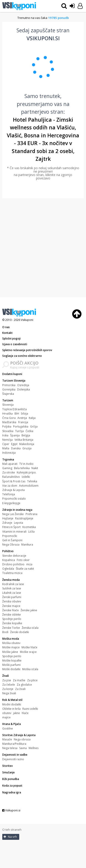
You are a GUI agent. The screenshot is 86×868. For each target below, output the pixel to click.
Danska (16, 448)
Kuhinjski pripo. (27, 472)
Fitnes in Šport (11, 527)
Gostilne (8, 728)
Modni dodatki (12, 704)
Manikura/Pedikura (14, 744)
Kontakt (7, 333)
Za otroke (9, 472)
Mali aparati (10, 464)
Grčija (34, 426)
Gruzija (27, 448)
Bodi (5, 632)
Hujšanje (8, 518)
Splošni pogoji (11, 338)
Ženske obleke (12, 615)
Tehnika (32, 481)
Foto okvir (23, 560)
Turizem (8, 400)
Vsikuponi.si (11, 810)
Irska (5, 435)
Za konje (8, 689)
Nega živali (9, 693)
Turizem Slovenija (14, 381)
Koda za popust (12, 786)
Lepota (19, 523)
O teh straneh (12, 830)
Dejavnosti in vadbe (15, 755)
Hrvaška (7, 414)
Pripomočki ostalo (14, 499)
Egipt (14, 444)
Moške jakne (10, 652)
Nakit (35, 468)
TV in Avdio (26, 464)
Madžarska (9, 422)
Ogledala (8, 569)
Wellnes (33, 748)
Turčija (19, 431)
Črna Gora (9, 418)
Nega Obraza (11, 545)
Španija (15, 435)
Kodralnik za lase (13, 584)
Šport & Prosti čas (14, 481)
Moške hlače (29, 647)
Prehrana (31, 514)
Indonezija (9, 453)
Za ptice (32, 680)
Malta (6, 448)
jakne (17, 713)
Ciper (6, 444)
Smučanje (8, 772)
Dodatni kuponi (12, 374)
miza (29, 564)
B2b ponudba (11, 779)
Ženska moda (11, 580)
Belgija (26, 435)
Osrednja (23, 385)
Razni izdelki (30, 709)
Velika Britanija (24, 440)
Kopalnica (9, 560)
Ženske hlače (11, 610)
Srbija (24, 414)
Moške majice (11, 647)
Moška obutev (11, 643)
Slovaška (8, 431)
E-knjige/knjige (11, 503)
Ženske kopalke (12, 623)
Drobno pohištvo (13, 564)
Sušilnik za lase (12, 588)
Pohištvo (8, 551)
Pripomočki (10, 536)
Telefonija (9, 494)
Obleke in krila (11, 709)
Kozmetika (29, 527)
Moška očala (30, 669)
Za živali (20, 689)
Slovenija (8, 405)
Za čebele (9, 685)
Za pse (7, 680)
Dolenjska (24, 389)
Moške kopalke (12, 660)
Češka (29, 431)
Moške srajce (28, 652)
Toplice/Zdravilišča (14, 409)
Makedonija (27, 444)
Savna (23, 748)
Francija (23, 422)
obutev (7, 713)
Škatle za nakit (25, 569)
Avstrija (22, 418)
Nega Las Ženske (13, 514)
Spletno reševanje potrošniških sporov (27, 350)
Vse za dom (10, 486)
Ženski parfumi (12, 597)
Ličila (31, 532)
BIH (17, 414)
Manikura (27, 545)
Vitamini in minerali (14, 532)
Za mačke (19, 680)
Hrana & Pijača (12, 724)
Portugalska (21, 426)
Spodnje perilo (12, 619)
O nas (6, 327)
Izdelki (26, 477)
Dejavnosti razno (13, 759)
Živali (6, 676)
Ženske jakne (29, 610)
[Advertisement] (42, 248)
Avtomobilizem (29, 486)
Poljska (7, 426)
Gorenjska (9, 389)
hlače (25, 713)
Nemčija (7, 440)
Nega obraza (22, 739)
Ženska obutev (12, 601)
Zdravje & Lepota (13, 490)
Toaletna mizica (12, 573)
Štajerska (8, 394)
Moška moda (11, 639)
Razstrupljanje (24, 518)
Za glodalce (24, 685)
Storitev (7, 766)
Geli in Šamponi (12, 540)
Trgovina (8, 459)
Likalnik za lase (12, 593)
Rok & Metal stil (12, 700)
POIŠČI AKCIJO (24, 363)
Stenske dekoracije (14, 556)
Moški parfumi (11, 665)
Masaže (7, 739)
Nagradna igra (12, 792)
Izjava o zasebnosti (15, 344)
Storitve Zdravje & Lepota (19, 735)
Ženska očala (30, 628)
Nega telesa (10, 748)
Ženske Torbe (11, 628)
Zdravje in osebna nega (17, 510)
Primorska (9, 385)
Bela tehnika (22, 468)
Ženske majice (11, 606)
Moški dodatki (11, 669)
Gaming (7, 468)
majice (6, 717)
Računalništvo (11, 477)
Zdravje (7, 523)
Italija (32, 418)
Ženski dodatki (20, 632)
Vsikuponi (27, 320)
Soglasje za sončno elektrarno (22, 356)
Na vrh (10, 837)
